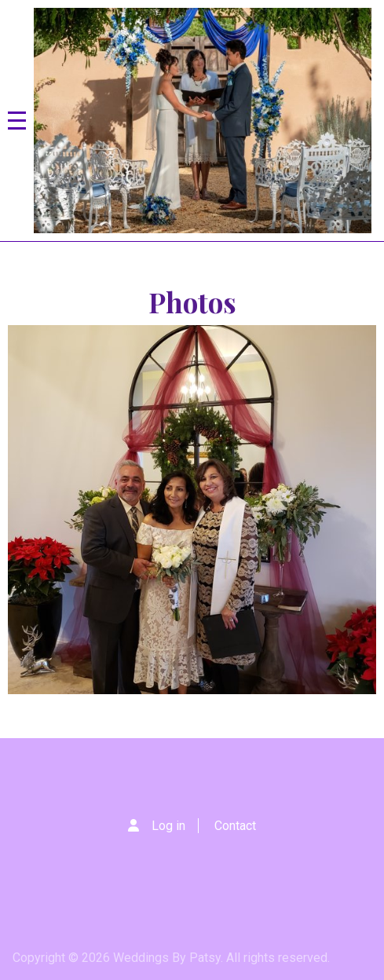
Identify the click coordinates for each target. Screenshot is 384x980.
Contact (235, 826)
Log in (168, 826)
